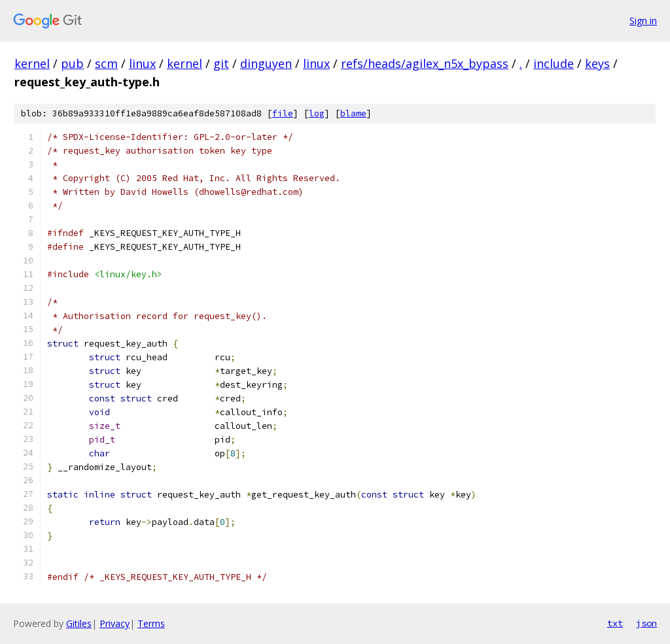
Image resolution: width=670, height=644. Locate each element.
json (646, 623)
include (554, 63)
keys (597, 63)
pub (72, 63)
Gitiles (79, 623)
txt (615, 623)
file (283, 113)
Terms (151, 623)
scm (106, 63)
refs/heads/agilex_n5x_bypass (425, 63)
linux (142, 63)
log (317, 113)
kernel (32, 63)
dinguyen (266, 63)
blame (353, 113)
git (221, 63)
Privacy (115, 623)
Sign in (643, 21)
